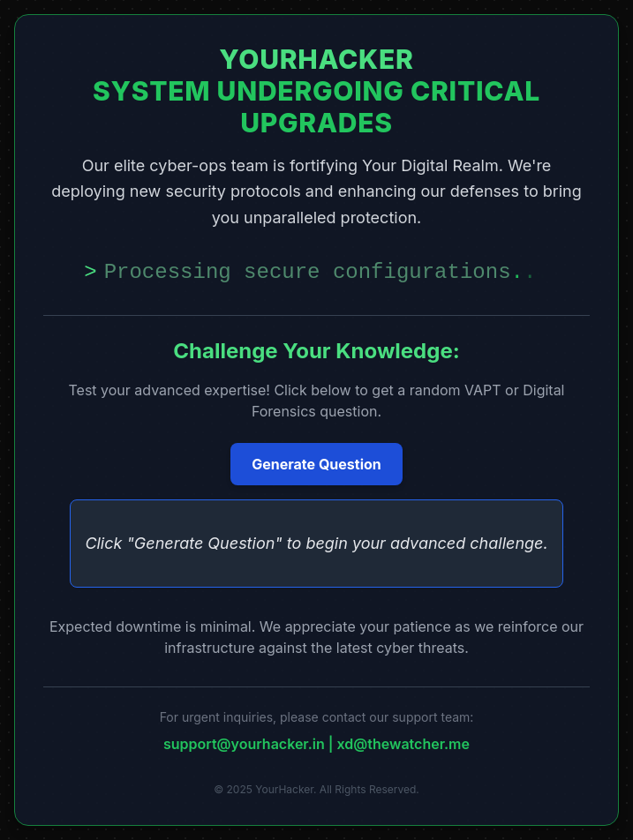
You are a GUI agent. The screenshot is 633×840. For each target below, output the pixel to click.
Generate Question (316, 464)
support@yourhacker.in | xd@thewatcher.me (316, 744)
